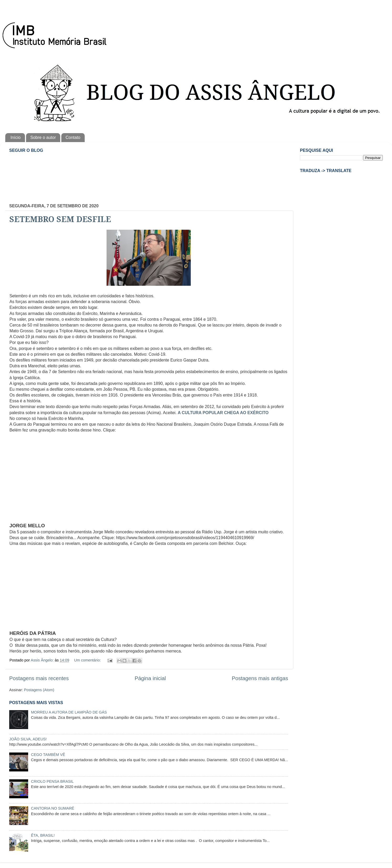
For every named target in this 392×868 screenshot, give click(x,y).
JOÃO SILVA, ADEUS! (28, 739)
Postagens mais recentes (39, 678)
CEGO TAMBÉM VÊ (48, 755)
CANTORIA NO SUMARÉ (53, 808)
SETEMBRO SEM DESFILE (60, 219)
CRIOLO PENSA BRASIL (52, 781)
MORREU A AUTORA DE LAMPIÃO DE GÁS (69, 712)
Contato (73, 137)
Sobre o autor (43, 137)
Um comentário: (88, 660)
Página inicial (150, 678)
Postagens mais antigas (260, 678)
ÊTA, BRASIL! (43, 835)
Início (16, 137)
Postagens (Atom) (39, 690)
